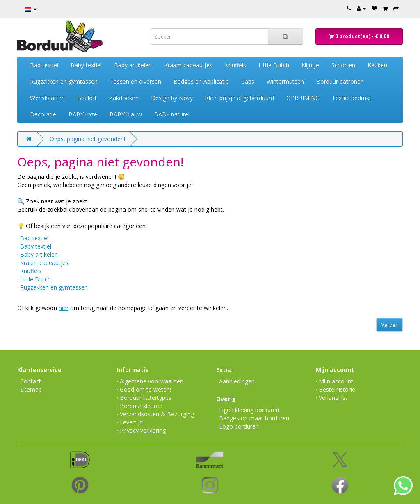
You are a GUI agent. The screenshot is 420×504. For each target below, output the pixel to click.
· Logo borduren (237, 426)
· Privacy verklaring (141, 430)
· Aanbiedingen (235, 381)
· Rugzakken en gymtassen (52, 287)
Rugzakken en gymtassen (64, 81)
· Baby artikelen (38, 254)
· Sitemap (30, 389)
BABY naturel (172, 114)
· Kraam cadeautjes (43, 263)
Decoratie (43, 114)
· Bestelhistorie (336, 389)
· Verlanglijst (332, 398)
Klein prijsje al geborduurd (240, 98)
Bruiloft (87, 98)
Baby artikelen (133, 65)
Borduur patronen (340, 81)
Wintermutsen (285, 81)
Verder (389, 325)
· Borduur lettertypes (144, 398)
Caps (248, 81)
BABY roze (83, 114)
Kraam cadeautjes (188, 65)
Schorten (343, 65)
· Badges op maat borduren (253, 418)
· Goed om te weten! (144, 389)
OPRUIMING (303, 98)
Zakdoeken (124, 98)
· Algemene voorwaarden (150, 381)
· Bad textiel (33, 238)
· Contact (29, 381)
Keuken (377, 65)
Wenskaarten (47, 98)
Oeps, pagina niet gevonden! (87, 139)
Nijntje (310, 65)
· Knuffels (29, 271)
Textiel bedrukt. (352, 98)
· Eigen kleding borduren (248, 410)
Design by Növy (172, 98)
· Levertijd (130, 422)
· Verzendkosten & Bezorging (155, 414)
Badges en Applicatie (201, 81)
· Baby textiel (34, 246)
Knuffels (235, 65)
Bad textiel (44, 65)
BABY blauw (126, 114)
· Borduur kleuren (140, 406)
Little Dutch (274, 65)
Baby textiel (86, 65)
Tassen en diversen (136, 81)
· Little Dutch (34, 279)
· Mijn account (334, 381)
